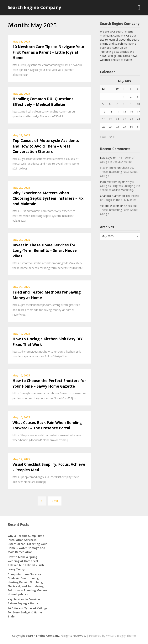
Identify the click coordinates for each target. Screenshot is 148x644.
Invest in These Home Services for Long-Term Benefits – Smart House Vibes (45, 251)
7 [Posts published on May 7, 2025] (117, 104)
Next (55, 501)
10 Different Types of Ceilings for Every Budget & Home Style (28, 612)
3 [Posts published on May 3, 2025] (138, 96)
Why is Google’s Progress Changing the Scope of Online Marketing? (120, 186)
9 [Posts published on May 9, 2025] (131, 104)
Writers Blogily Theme (121, 636)
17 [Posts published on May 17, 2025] (138, 111)
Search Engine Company (34, 7)
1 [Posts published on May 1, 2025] (124, 96)
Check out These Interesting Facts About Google (119, 172)
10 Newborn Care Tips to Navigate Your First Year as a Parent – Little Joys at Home (48, 52)
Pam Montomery (111, 182)
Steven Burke (108, 168)
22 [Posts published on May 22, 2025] (124, 119)
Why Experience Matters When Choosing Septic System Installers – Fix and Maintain (48, 198)
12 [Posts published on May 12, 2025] (104, 111)
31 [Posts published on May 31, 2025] (138, 126)
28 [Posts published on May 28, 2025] (118, 126)
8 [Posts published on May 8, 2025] (124, 104)
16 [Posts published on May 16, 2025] (131, 111)
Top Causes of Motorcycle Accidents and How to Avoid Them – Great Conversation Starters (46, 146)
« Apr (103, 137)
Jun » (112, 137)
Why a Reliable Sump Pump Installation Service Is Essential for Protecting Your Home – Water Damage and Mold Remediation (27, 544)
